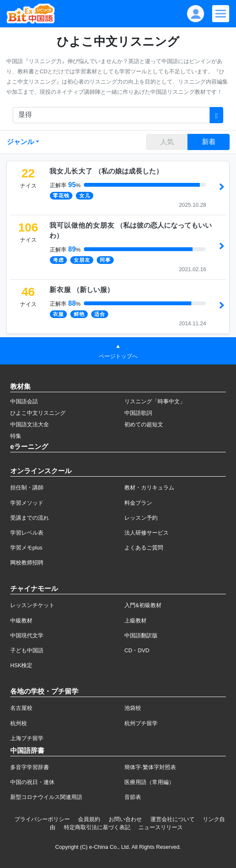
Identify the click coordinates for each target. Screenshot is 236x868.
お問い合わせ (125, 819)
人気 (167, 142)
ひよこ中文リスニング (38, 413)
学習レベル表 (27, 533)
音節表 (133, 797)
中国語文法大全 (30, 424)
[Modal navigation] (221, 14)
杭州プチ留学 (141, 723)
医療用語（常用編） (149, 782)
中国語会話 (24, 401)
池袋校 (133, 708)
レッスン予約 (141, 518)
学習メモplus (26, 548)
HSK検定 (21, 665)
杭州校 (19, 723)
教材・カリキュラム (149, 488)
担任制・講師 (27, 488)
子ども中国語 (27, 650)
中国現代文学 (27, 635)
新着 (209, 142)
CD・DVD (137, 650)
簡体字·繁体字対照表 (150, 767)
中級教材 (21, 621)
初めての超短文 (144, 424)
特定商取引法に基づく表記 (97, 827)
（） (106, 171)
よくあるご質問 (144, 548)
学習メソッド (27, 503)
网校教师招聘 (27, 563)
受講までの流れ (30, 518)
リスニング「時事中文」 (155, 401)
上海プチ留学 (27, 738)
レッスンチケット (32, 605)
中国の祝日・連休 (32, 782)
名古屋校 (21, 708)
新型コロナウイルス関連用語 (46, 797)
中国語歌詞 (138, 413)
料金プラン (138, 503)
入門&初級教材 (143, 605)
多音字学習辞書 (30, 767)
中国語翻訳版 (141, 635)
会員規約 (89, 819)
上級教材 (135, 621)
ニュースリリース (161, 827)
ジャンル (20, 142)
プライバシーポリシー (42, 819)
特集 (16, 436)
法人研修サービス (147, 533)
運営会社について (173, 819)
